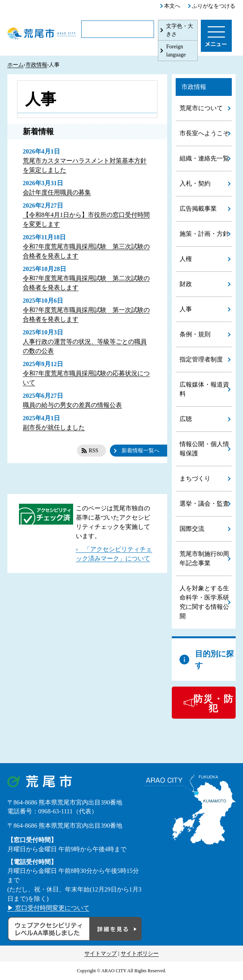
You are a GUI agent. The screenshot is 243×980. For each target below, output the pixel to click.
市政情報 (36, 65)
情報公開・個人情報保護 (204, 449)
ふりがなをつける (214, 6)
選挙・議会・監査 (204, 504)
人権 (186, 259)
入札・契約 (195, 183)
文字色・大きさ (180, 30)
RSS (93, 451)
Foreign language (176, 51)
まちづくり (195, 478)
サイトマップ (101, 954)
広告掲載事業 (198, 209)
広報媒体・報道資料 (204, 389)
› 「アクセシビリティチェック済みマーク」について (114, 554)
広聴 (186, 419)
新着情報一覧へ (140, 451)
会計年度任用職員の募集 (57, 192)
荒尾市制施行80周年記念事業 (204, 558)
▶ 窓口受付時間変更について (48, 908)
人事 (186, 309)
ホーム (15, 65)
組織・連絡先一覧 (204, 158)
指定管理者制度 (201, 359)
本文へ (172, 6)
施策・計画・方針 (204, 234)
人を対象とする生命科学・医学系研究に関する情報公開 (204, 602)
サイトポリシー (140, 954)
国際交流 (192, 529)
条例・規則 (195, 334)
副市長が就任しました (54, 427)
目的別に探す (214, 660)
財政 (186, 284)
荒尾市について (201, 108)
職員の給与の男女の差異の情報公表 (72, 405)
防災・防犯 (214, 704)
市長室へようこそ (204, 133)
